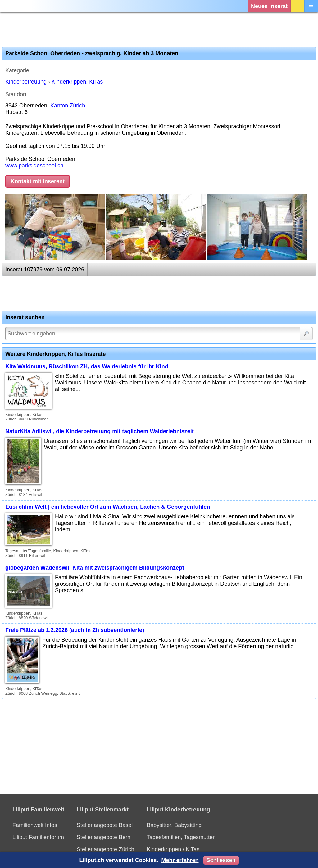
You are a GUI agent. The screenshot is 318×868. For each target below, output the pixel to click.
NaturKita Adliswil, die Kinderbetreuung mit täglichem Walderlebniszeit (100, 431)
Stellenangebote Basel (105, 825)
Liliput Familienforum (38, 837)
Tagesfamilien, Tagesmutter (181, 837)
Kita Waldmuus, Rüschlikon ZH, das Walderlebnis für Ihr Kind (87, 366)
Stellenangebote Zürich (105, 849)
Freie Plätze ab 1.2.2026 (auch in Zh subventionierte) (75, 630)
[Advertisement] (159, 30)
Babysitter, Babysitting (174, 825)
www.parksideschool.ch (34, 166)
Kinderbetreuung (26, 82)
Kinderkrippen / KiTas (173, 849)
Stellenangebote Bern (104, 837)
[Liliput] (17, 6)
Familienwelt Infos (35, 825)
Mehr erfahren (180, 860)
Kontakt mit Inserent (38, 181)
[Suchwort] (159, 334)
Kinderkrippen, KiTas (77, 82)
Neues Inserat (269, 6)
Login (298, 6)
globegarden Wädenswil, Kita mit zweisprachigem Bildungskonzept (95, 568)
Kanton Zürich (68, 106)
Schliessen (221, 860)
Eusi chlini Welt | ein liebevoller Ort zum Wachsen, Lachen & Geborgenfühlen (108, 507)
